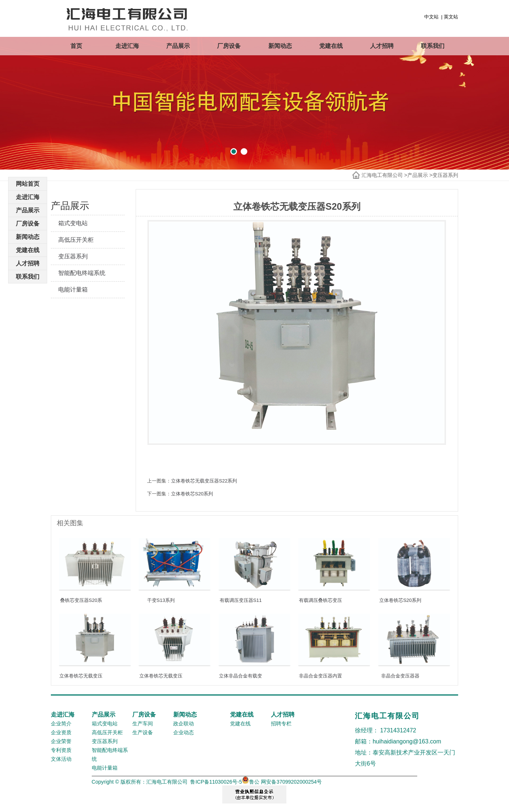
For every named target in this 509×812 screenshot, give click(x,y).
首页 (76, 46)
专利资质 (61, 750)
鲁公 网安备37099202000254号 (282, 782)
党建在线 (331, 46)
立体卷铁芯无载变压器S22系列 (204, 481)
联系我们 (433, 46)
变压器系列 (445, 175)
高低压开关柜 (76, 240)
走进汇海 (127, 46)
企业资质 (61, 732)
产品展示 (178, 46)
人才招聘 (382, 46)
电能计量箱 (73, 290)
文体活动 (61, 759)
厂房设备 (229, 46)
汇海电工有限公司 (382, 175)
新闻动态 (280, 46)
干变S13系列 (161, 600)
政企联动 (184, 724)
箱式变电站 (73, 223)
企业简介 (61, 724)
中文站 (431, 17)
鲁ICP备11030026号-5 (216, 782)
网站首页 (28, 184)
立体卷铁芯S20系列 (192, 494)
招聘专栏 (281, 724)
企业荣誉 (61, 741)
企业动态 (184, 732)
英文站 (451, 17)
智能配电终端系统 (82, 273)
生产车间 (143, 724)
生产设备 (143, 732)
